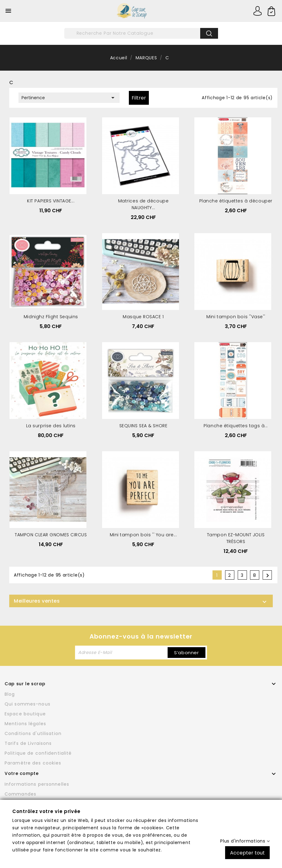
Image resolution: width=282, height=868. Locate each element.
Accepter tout (247, 852)
